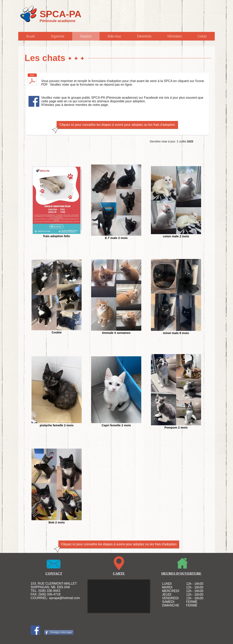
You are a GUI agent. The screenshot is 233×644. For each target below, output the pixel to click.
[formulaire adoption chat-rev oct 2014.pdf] (32, 80)
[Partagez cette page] (59, 632)
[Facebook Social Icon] (34, 101)
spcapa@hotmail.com (64, 598)
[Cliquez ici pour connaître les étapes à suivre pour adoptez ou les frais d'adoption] (117, 125)
